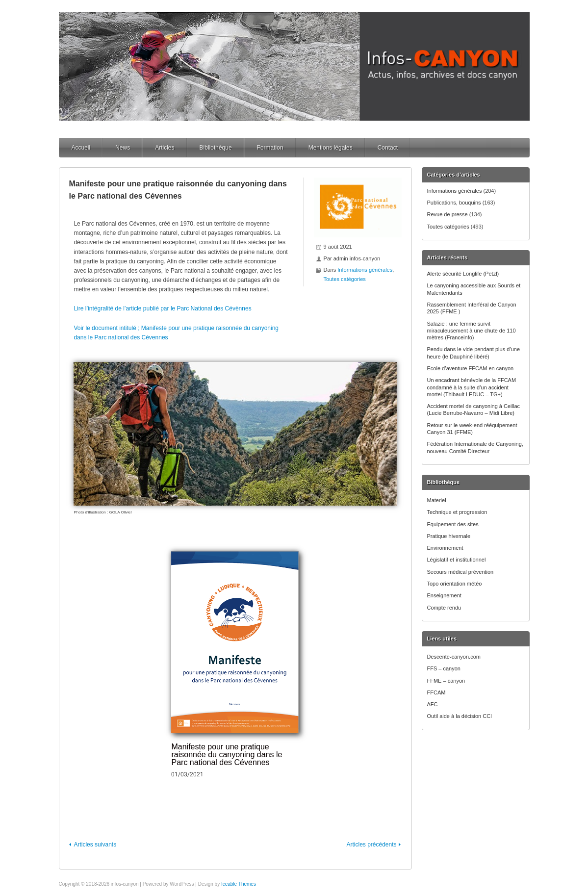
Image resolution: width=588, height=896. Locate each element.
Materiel (437, 500)
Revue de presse (447, 214)
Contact (388, 148)
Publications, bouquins (454, 203)
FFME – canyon (446, 681)
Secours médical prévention (460, 572)
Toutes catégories (448, 227)
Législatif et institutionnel (457, 560)
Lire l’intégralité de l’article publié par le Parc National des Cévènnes (162, 308)
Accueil (81, 148)
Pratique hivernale (449, 536)
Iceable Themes (239, 884)
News (123, 148)
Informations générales (455, 191)
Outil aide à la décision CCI (460, 716)
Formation (270, 148)
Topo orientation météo (455, 584)
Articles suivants (95, 845)
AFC (433, 704)
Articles (165, 148)
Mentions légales (331, 148)
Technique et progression (457, 512)
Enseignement (444, 595)
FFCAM (436, 692)
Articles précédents (372, 845)
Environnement (445, 548)
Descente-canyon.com (454, 657)
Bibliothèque (216, 148)
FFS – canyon (444, 668)
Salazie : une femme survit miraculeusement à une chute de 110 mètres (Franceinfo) (472, 331)
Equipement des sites (453, 524)
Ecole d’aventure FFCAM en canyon (471, 368)
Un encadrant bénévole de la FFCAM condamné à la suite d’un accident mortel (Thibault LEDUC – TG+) (472, 387)
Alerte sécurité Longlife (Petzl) (463, 274)
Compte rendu (444, 608)
